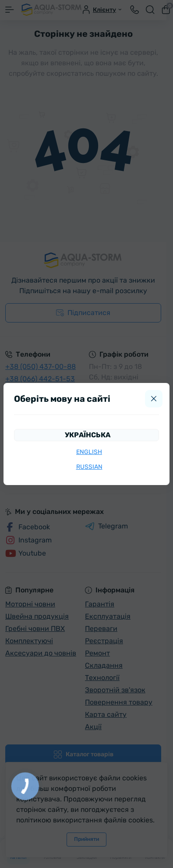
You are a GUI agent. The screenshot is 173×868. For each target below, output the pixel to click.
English (89, 452)
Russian (89, 467)
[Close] (154, 399)
